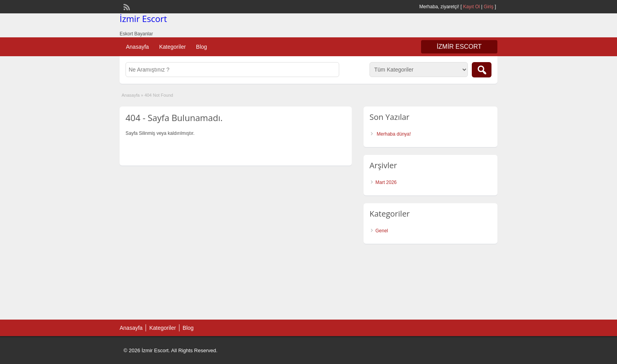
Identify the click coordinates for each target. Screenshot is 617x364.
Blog (201, 47)
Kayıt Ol (472, 7)
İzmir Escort (143, 18)
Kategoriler (172, 47)
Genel (382, 231)
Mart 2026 (386, 182)
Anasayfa (137, 47)
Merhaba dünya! (394, 134)
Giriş (489, 7)
